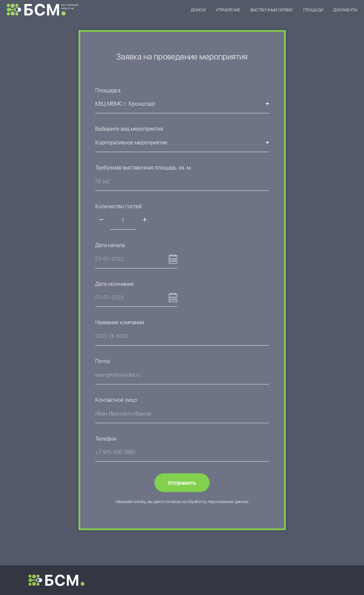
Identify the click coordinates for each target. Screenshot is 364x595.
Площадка (108, 90)
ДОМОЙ (198, 10)
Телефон (106, 439)
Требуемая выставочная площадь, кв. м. (144, 168)
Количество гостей (118, 206)
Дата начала (110, 245)
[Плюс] (145, 220)
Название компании (120, 322)
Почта (102, 361)
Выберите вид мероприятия (129, 129)
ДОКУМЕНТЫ (345, 10)
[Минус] (101, 220)
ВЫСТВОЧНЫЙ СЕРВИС (272, 10)
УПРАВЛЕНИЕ (228, 10)
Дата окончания (114, 284)
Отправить (182, 483)
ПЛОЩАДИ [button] (313, 10)
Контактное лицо (116, 400)
